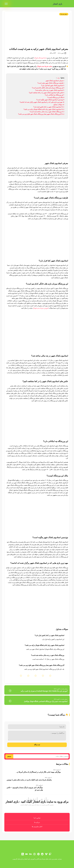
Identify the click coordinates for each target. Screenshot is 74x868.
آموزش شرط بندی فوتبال (41, 308)
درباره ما (37, 822)
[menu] (6, 4)
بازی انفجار (57, 4)
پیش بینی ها (64, 14)
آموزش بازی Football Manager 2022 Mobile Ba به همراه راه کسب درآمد (44, 691)
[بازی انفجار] (67, 4)
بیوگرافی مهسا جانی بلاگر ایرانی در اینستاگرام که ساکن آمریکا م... (38, 772)
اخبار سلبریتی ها (37, 827)
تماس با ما (37, 818)
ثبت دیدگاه (37, 745)
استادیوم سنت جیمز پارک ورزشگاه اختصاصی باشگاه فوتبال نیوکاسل (46, 701)
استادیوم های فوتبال (40, 58)
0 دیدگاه (53, 53)
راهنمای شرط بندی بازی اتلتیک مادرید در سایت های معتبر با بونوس (29, 780)
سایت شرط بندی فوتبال (44, 66)
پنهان (58, 78)
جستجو (9, 756)
